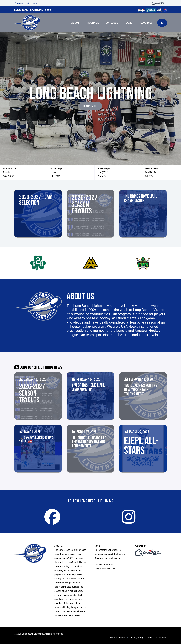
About (75, 23)
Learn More (90, 106)
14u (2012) (9, 176)
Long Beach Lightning (29, 10)
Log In (19, 3)
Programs (92, 23)
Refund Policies (118, 637)
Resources (146, 23)
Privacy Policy (137, 637)
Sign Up (33, 3)
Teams (128, 23)
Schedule (112, 23)
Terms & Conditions (157, 637)
